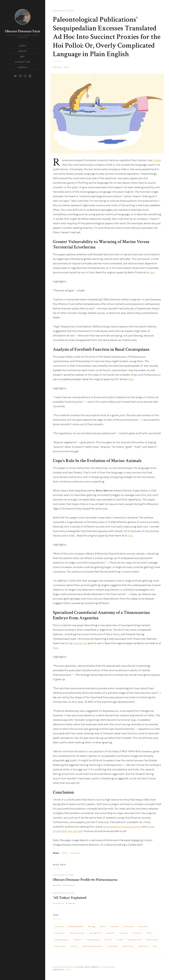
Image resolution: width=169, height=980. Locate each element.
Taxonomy (143, 946)
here (152, 272)
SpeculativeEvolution (92, 946)
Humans (110, 933)
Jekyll (68, 970)
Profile (57, 885)
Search (23, 67)
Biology (92, 926)
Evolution (143, 926)
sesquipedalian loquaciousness (122, 827)
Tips (67, 67)
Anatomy (59, 926)
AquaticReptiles (76, 926)
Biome (103, 926)
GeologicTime (95, 933)
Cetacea (114, 926)
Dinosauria (69, 885)
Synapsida (112, 946)
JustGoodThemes (107, 967)
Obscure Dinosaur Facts (23, 31)
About (23, 51)
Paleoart (71, 903)
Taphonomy (128, 946)
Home (23, 46)
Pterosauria (152, 940)
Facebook (75, 853)
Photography (93, 940)
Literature (59, 903)
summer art (80, 643)
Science (58, 67)
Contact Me (23, 62)
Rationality (60, 946)
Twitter (65, 853)
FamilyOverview (77, 933)
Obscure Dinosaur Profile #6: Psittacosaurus (85, 880)
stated (157, 160)
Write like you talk (72, 831)
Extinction (60, 933)
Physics (108, 940)
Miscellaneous (62, 940)
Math (149, 933)
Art (23, 57)
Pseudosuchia (134, 940)
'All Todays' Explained (70, 898)
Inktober (123, 933)
